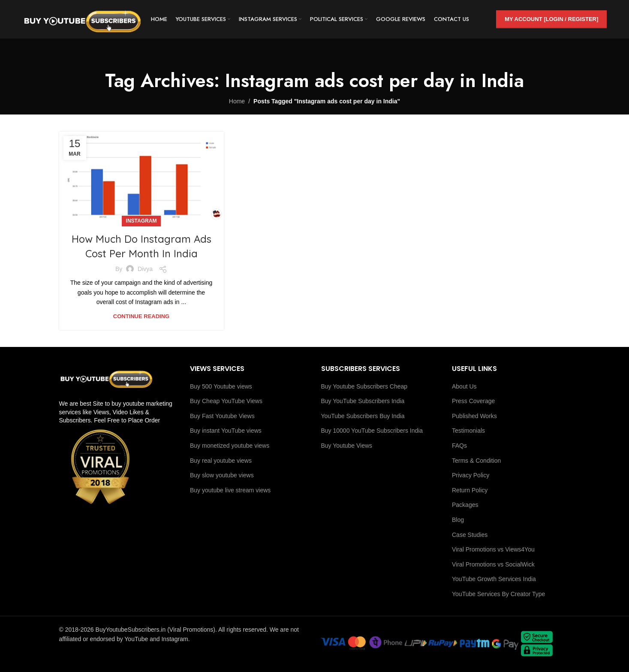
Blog (458, 520)
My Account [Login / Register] (551, 19)
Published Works (474, 416)
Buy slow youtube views (222, 475)
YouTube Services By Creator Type (498, 594)
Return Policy (470, 490)
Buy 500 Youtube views (221, 386)
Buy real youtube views (221, 461)
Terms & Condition (476, 461)
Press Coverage (473, 401)
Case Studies (470, 535)
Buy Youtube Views (347, 446)
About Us (464, 386)
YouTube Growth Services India (494, 579)
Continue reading (141, 316)
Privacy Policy (471, 475)
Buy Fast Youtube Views (222, 416)
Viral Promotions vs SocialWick (493, 564)
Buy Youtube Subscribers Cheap (364, 386)
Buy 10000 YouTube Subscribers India (372, 431)
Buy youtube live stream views (230, 490)
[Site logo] (82, 19)
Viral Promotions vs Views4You (493, 549)
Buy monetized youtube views (230, 446)
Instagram (141, 221)
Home (237, 101)
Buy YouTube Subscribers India (363, 401)
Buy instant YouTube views (226, 431)
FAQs (459, 446)
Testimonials (468, 431)
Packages (465, 505)
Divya (145, 269)
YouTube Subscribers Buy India (363, 416)
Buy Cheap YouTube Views (226, 401)
